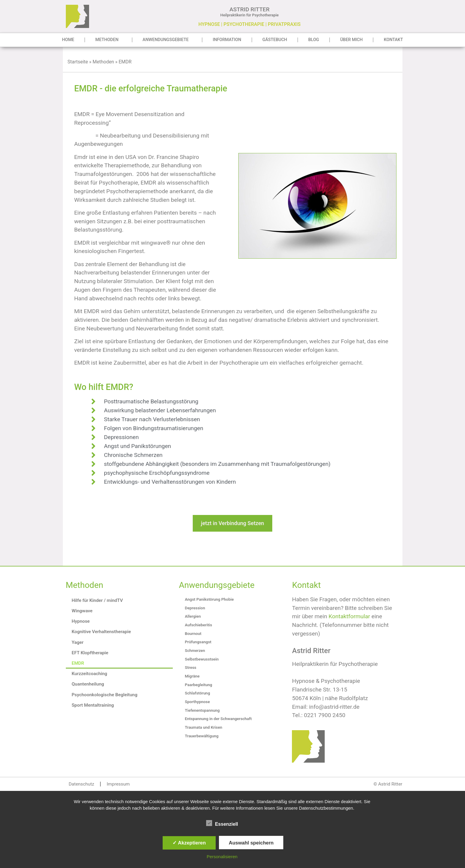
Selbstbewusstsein (202, 659)
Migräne (192, 676)
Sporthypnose (197, 702)
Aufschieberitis (198, 625)
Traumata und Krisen (203, 727)
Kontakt (393, 40)
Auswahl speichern (251, 843)
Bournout (193, 634)
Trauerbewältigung (202, 736)
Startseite (78, 62)
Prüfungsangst (198, 642)
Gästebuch (275, 40)
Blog (314, 40)
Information (227, 40)
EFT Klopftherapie (90, 653)
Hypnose (81, 621)
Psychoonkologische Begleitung (105, 695)
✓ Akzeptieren (189, 843)
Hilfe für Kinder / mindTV (97, 600)
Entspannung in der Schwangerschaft (218, 719)
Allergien (193, 616)
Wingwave (82, 611)
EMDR (78, 663)
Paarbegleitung (198, 685)
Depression (195, 608)
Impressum (118, 784)
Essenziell (222, 823)
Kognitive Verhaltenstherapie (101, 632)
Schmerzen (195, 651)
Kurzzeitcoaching (90, 674)
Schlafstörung (197, 693)
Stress (190, 668)
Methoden (108, 40)
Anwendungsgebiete (167, 40)
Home (68, 40)
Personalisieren (222, 857)
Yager (78, 642)
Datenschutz (82, 784)
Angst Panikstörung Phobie (209, 599)
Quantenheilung (88, 684)
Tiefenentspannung (202, 710)
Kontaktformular (349, 616)
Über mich (352, 40)
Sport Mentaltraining (93, 705)
